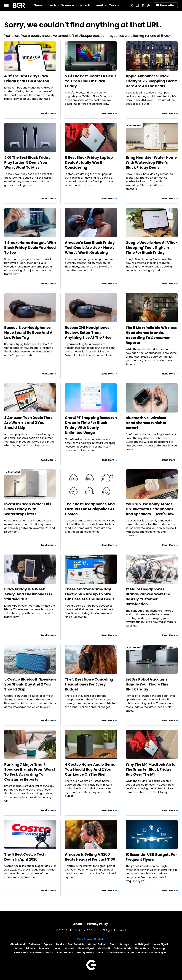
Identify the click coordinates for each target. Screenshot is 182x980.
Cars (113, 5)
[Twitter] (132, 5)
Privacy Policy (98, 924)
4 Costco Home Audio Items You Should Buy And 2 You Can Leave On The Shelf (90, 769)
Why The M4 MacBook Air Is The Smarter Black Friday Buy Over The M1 (150, 769)
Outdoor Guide (122, 948)
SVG (48, 953)
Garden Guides (97, 944)
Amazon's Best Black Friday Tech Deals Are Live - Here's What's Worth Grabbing (90, 248)
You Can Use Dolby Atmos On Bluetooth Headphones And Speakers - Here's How (150, 509)
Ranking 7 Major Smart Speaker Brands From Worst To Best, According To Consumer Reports (30, 772)
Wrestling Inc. (160, 953)
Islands (30, 948)
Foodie (60, 944)
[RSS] (149, 5)
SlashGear (36, 953)
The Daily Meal (83, 953)
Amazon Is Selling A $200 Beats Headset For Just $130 (90, 857)
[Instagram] (137, 5)
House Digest (160, 944)
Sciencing (159, 948)
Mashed (69, 948)
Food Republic (76, 944)
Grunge (125, 944)
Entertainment (91, 5)
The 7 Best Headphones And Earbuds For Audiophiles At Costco (90, 509)
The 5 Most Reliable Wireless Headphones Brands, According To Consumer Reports (151, 335)
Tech (52, 5)
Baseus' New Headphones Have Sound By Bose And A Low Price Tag (28, 333)
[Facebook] (126, 5)
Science (68, 5)
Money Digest (86, 948)
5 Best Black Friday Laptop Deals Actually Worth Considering (89, 162)
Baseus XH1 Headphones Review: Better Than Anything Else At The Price (88, 333)
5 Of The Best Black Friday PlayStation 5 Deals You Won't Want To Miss (27, 162)
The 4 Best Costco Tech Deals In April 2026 (25, 857)
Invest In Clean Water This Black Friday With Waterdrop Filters (28, 509)
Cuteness (34, 944)
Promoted (135, 126)
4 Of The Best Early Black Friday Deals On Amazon (27, 79)
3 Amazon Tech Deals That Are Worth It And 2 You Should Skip (28, 423)
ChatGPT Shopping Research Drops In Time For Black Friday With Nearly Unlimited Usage (91, 425)
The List (100, 953)
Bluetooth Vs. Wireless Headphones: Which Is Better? (146, 423)
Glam (113, 944)
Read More (47, 113)
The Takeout (115, 953)
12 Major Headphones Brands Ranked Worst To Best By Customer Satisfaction (148, 597)
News (38, 5)
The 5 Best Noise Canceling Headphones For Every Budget (89, 684)
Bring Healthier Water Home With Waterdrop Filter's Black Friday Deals (151, 162)
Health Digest (141, 944)
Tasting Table (62, 953)
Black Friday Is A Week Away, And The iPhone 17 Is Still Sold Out (28, 594)
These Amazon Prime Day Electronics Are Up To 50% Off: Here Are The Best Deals (90, 594)
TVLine (130, 953)
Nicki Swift (104, 948)
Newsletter (165, 5)
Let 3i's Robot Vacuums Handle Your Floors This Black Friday (147, 684)
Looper (57, 948)
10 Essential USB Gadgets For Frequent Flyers (151, 857)
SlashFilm (20, 953)
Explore (48, 944)
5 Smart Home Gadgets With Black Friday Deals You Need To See (30, 248)
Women (143, 953)
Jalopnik (44, 948)
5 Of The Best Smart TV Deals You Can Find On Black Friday (91, 81)
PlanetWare (142, 948)
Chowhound (18, 944)
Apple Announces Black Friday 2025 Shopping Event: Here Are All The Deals (151, 81)
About (78, 924)
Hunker (18, 948)
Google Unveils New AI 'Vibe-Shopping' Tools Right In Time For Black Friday (152, 248)
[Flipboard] (143, 5)
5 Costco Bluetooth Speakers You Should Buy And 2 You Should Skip (30, 684)
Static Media (74, 931)
